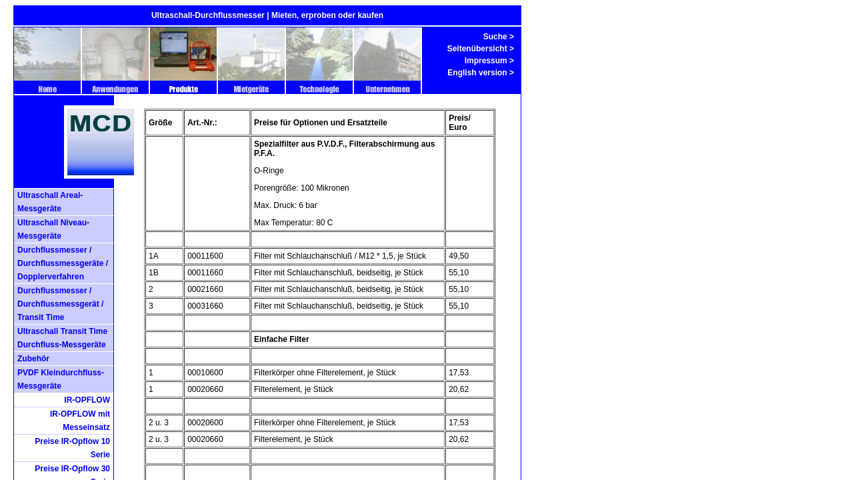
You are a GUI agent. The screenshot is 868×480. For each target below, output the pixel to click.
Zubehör (33, 359)
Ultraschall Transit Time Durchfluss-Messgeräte (62, 338)
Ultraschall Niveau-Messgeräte (53, 229)
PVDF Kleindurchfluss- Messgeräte (61, 379)
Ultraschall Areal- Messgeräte (50, 202)
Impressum (486, 61)
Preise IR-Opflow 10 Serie (72, 448)
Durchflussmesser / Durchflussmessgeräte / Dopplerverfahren (63, 263)
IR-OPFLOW (87, 400)
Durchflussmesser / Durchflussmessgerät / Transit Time (60, 304)
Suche (495, 37)
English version (477, 73)
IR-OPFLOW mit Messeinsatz (80, 421)
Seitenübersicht (477, 49)
